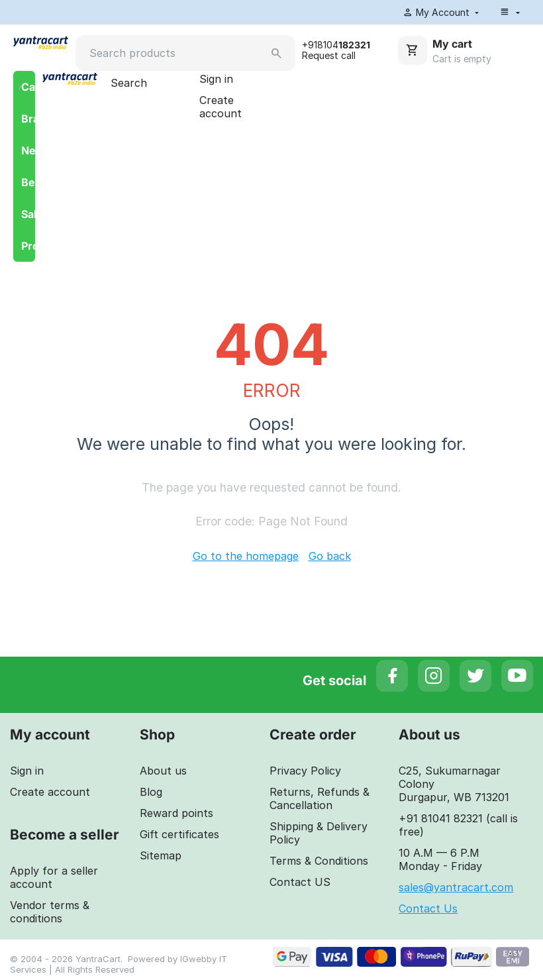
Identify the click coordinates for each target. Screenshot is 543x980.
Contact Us (428, 910)
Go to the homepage (246, 557)
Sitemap (161, 857)
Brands (28, 120)
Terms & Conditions (319, 862)
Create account (221, 108)
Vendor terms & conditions (50, 913)
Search (129, 84)
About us (163, 772)
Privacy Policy (305, 772)
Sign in (216, 80)
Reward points (176, 814)
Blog (151, 793)
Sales (28, 215)
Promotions (28, 247)
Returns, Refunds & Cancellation (320, 800)
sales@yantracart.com (456, 889)
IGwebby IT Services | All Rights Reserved (119, 965)
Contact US (300, 883)
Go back (330, 557)
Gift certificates (179, 836)
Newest (28, 152)
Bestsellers (28, 184)
